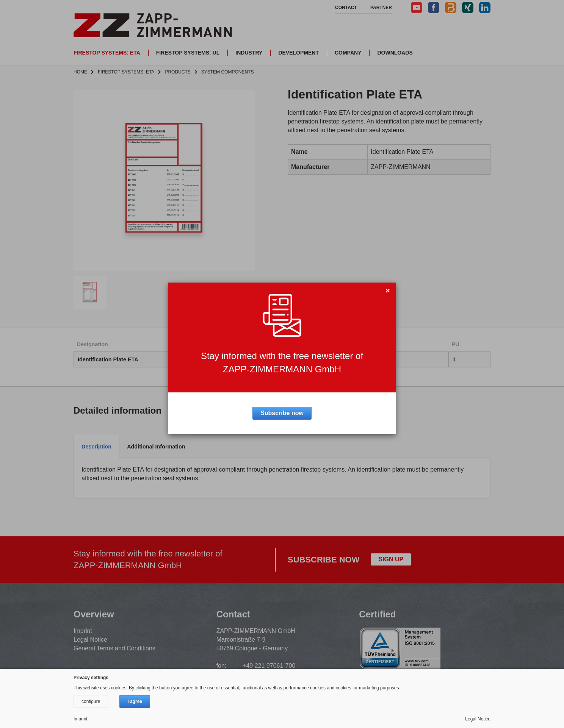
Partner (381, 8)
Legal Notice (90, 640)
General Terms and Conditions (114, 648)
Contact (346, 8)
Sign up (391, 559)
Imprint (83, 631)
